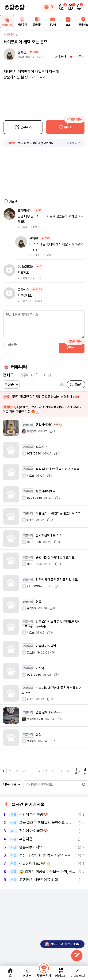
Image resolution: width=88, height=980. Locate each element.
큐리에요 (23, 290)
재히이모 (32, 431)
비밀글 (10, 345)
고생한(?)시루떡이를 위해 (38, 880)
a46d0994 (34, 586)
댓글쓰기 (72, 348)
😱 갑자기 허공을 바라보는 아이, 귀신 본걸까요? (48, 872)
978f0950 (34, 454)
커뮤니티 (11, 35)
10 (69, 771)
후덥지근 (26, 839)
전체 (7, 375)
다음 (78, 771)
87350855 (34, 498)
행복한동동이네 (35, 719)
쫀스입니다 (33, 653)
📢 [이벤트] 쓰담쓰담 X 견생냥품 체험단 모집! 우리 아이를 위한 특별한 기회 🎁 (43, 409)
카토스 (31, 476)
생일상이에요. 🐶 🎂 (35, 864)
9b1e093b (25, 267)
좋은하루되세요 (31, 847)
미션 (48, 375)
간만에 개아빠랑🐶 (34, 815)
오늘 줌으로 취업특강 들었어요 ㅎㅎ (46, 823)
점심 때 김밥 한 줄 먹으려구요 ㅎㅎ (45, 855)
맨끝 (85, 771)
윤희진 (22, 52)
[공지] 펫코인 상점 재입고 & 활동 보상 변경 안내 (41, 397)
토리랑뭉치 (25, 210)
